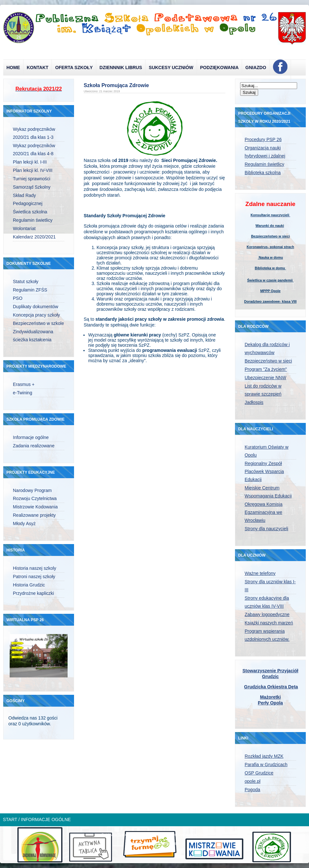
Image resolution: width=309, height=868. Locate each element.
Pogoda (252, 790)
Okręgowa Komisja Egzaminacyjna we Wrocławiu (264, 512)
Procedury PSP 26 (263, 139)
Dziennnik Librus (121, 67)
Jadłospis (254, 402)
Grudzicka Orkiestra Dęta (271, 687)
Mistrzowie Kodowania (35, 507)
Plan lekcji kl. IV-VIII (33, 170)
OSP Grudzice (259, 773)
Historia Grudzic (29, 585)
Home (13, 67)
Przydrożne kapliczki (33, 593)
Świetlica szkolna (30, 212)
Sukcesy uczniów (171, 67)
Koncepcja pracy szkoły (36, 315)
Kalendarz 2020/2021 (34, 237)
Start (10, 819)
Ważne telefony (260, 573)
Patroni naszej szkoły (34, 577)
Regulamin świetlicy (33, 220)
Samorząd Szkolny (32, 187)
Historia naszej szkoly (35, 568)
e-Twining (23, 393)
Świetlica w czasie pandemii (271, 280)
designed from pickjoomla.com (155, 843)
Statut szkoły (26, 282)
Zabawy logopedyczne (267, 614)
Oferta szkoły (74, 67)
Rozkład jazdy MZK (264, 756)
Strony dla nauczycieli (266, 529)
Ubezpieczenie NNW (265, 378)
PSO (18, 298)
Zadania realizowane (34, 446)
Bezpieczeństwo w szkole (38, 323)
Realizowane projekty (34, 515)
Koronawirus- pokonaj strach (270, 247)
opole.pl (253, 781)
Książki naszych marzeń (269, 623)
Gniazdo (256, 67)
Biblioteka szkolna (263, 173)
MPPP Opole (270, 291)
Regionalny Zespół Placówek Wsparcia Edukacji (264, 471)
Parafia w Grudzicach (266, 765)
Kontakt (37, 67)
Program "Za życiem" (266, 369)
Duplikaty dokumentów (36, 307)
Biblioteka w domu (270, 268)
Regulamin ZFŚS (30, 290)
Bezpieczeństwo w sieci (270, 236)
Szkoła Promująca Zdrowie (116, 85)
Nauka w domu (270, 257)
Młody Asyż (24, 523)
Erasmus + (24, 384)
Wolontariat (24, 228)
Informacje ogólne (31, 437)
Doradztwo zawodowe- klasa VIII (271, 301)
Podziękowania (220, 67)
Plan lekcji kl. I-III (30, 162)
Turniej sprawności (32, 179)
